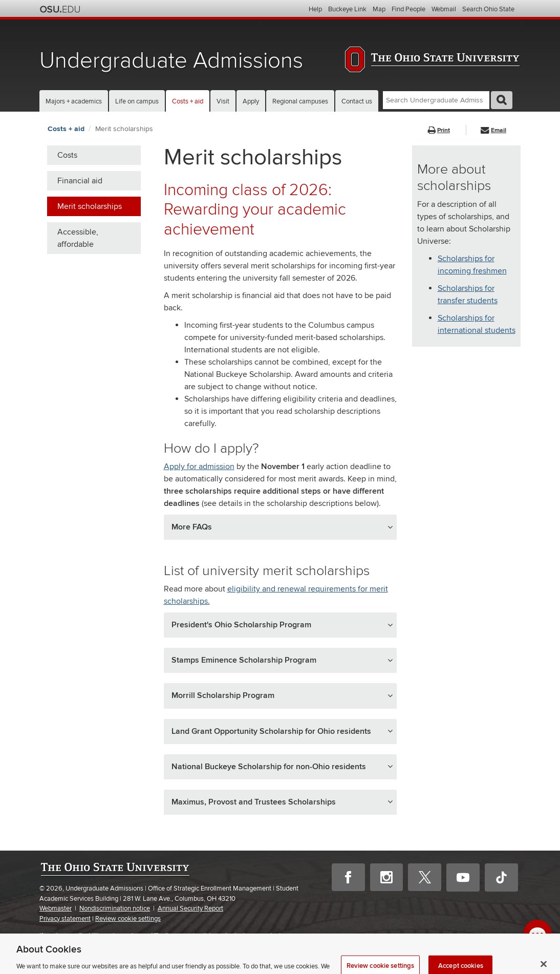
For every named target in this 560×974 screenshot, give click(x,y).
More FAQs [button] (192, 527)
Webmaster (56, 908)
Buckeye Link (347, 9)
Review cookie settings (128, 919)
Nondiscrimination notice (115, 908)
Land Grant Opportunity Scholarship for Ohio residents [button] (271, 731)
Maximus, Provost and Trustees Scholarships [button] (254, 802)
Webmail (444, 9)
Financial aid (80, 181)
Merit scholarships (124, 129)
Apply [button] (251, 101)
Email (493, 130)
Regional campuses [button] (300, 101)
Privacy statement (65, 919)
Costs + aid (66, 129)
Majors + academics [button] (74, 101)
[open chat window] (537, 934)
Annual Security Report (190, 908)
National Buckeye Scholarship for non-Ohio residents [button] (269, 767)
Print (439, 130)
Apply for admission (199, 467)
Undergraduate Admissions (171, 61)
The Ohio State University (60, 9)
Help (315, 9)
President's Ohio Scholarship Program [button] (241, 625)
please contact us (264, 936)
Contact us (357, 101)
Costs (67, 155)
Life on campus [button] (137, 101)
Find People (408, 9)
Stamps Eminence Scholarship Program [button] (244, 660)
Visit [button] (223, 101)
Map (379, 9)
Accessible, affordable (78, 238)
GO (502, 100)
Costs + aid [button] (188, 101)
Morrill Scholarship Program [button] (223, 695)
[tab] (280, 527)
